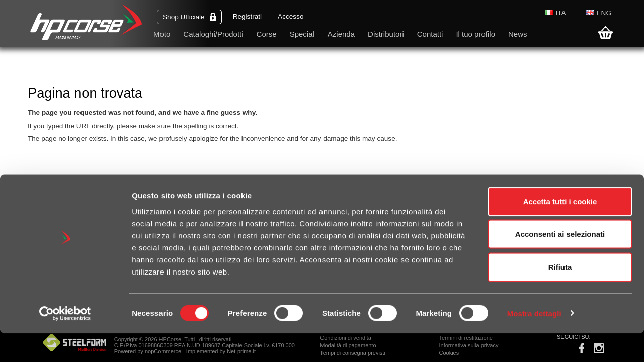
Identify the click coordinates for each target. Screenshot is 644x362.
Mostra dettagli (534, 342)
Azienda (341, 34)
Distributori (386, 34)
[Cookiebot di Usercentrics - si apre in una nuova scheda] (65, 342)
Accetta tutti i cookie (560, 230)
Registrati (247, 16)
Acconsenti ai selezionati (560, 263)
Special (302, 34)
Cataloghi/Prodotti (213, 34)
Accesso (291, 16)
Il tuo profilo (475, 34)
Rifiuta (560, 296)
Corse (267, 34)
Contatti (430, 34)
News (518, 34)
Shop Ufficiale (189, 17)
